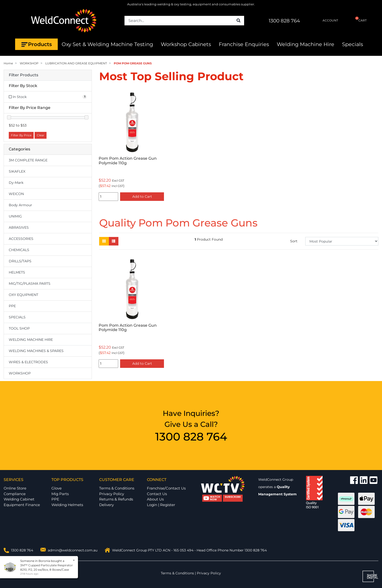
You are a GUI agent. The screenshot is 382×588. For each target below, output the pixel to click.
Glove (57, 488)
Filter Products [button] (24, 75)
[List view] (114, 241)
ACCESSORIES (21, 239)
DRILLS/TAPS (20, 261)
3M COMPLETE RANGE (28, 160)
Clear (41, 135)
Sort (294, 241)
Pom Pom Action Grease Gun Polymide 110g (128, 161)
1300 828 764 (284, 21)
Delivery (106, 505)
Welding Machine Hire (306, 44)
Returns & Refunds (116, 499)
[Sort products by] (342, 241)
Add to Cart (142, 196)
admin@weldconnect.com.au (73, 550)
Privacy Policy (112, 494)
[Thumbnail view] (104, 241)
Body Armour (20, 205)
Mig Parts (60, 494)
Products (36, 44)
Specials (353, 44)
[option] (131, 146)
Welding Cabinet (19, 499)
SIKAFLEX (17, 171)
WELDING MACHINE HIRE (31, 340)
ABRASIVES (19, 227)
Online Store (15, 488)
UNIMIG (15, 216)
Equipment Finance (22, 505)
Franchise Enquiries (244, 44)
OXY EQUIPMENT (24, 295)
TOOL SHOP (19, 328)
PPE (12, 306)
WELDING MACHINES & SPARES (36, 351)
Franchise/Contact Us (166, 488)
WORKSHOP (20, 373)
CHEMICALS (19, 250)
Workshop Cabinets (186, 44)
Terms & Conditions (117, 488)
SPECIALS (17, 317)
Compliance (15, 494)
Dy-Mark (16, 183)
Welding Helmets (67, 505)
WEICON (16, 194)
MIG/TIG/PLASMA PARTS (30, 284)
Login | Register (161, 505)
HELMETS (17, 272)
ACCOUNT (326, 20)
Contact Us (157, 494)
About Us (155, 499)
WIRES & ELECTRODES (28, 362)
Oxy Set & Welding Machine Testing (107, 44)
